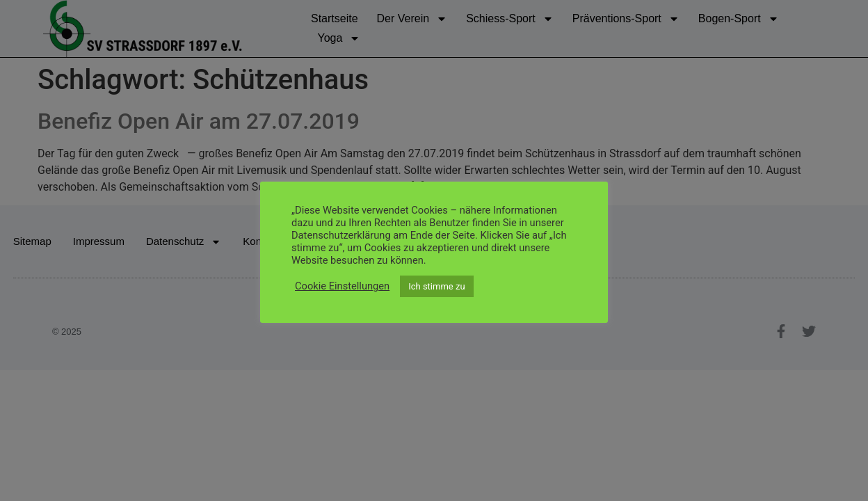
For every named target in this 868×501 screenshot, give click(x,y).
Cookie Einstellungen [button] (342, 286)
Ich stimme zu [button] (436, 286)
